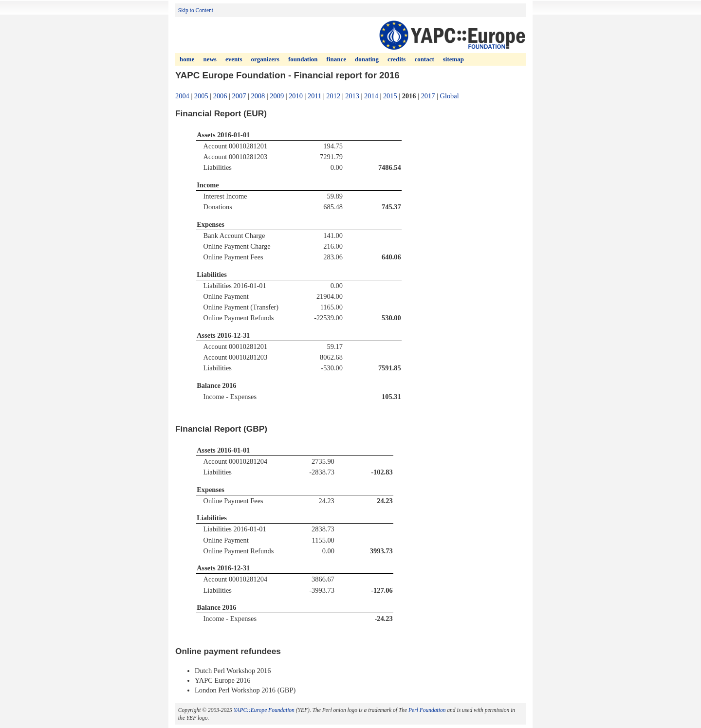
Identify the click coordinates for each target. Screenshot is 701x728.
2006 (220, 96)
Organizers (265, 59)
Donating (367, 59)
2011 (314, 96)
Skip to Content (196, 10)
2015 (390, 96)
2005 (201, 96)
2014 (371, 96)
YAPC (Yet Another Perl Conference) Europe (452, 35)
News (210, 59)
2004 (182, 96)
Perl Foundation (427, 710)
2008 (258, 96)
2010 (296, 96)
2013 (352, 96)
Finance (336, 59)
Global (450, 96)
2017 (428, 96)
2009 (277, 96)
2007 (239, 96)
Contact (424, 59)
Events (234, 59)
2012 (333, 96)
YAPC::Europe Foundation (264, 710)
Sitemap (453, 59)
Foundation (303, 59)
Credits (397, 59)
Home (187, 59)
